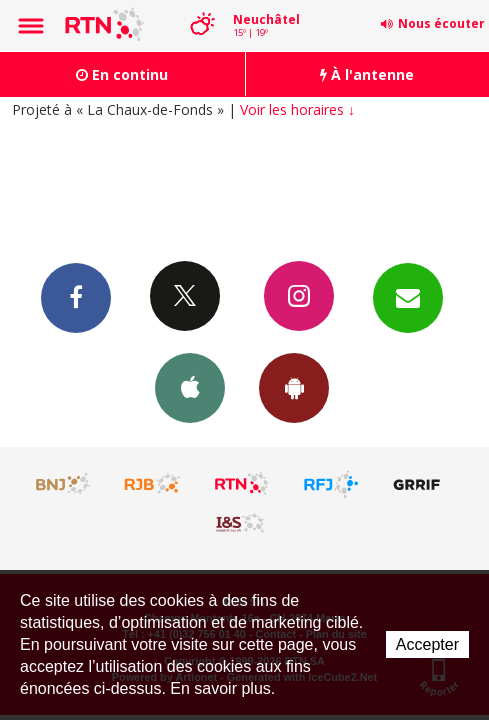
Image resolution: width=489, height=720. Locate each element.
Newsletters (408, 297)
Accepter (427, 644)
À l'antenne (367, 74)
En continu (122, 74)
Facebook (76, 297)
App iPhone (190, 387)
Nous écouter (441, 23)
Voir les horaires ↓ (297, 109)
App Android (294, 387)
